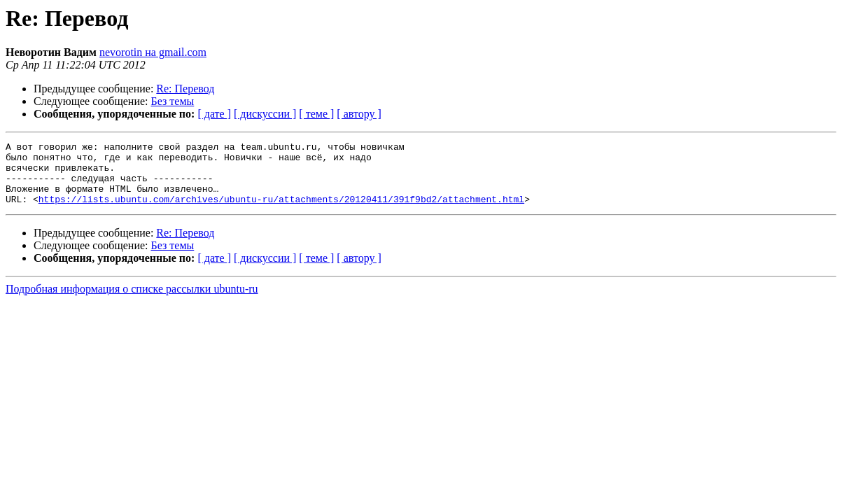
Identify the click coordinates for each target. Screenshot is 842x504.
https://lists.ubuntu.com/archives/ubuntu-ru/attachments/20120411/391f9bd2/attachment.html (281, 211)
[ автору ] (359, 114)
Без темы (173, 101)
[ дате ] (214, 114)
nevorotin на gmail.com (153, 52)
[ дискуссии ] (265, 114)
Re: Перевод (185, 89)
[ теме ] (316, 114)
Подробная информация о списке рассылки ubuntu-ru (132, 301)
